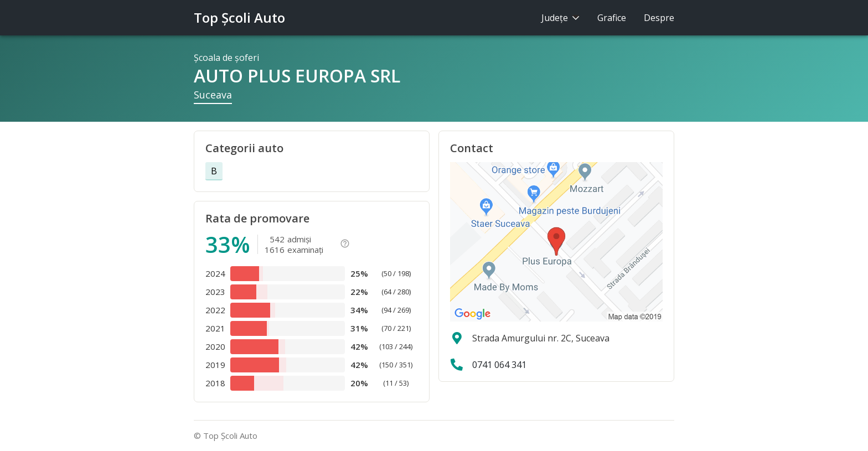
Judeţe (560, 18)
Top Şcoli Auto (239, 17)
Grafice (612, 18)
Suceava (213, 95)
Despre (659, 18)
